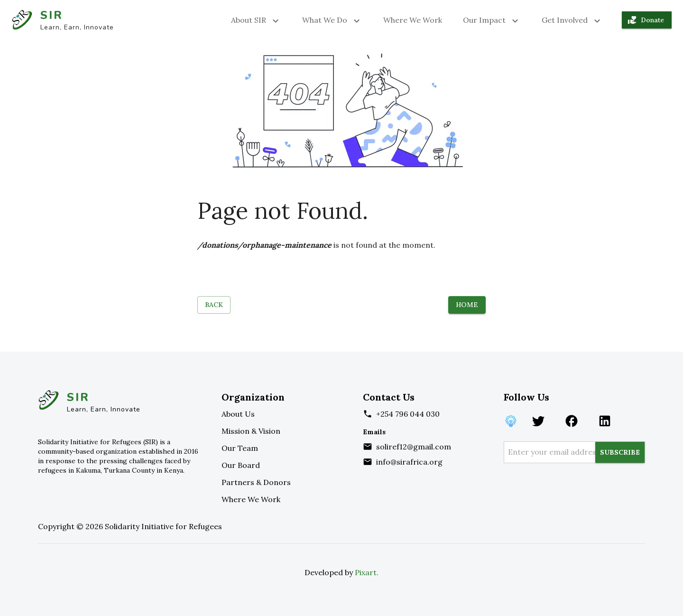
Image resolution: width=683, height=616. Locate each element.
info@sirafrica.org (409, 462)
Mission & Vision (251, 431)
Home (467, 305)
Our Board (241, 465)
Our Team (240, 448)
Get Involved (572, 20)
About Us (238, 414)
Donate (647, 20)
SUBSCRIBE (620, 453)
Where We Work (413, 20)
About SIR (256, 20)
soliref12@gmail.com (414, 447)
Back (214, 305)
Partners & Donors (256, 482)
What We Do (332, 20)
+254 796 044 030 (408, 414)
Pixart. (367, 572)
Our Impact (492, 20)
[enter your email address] (552, 452)
